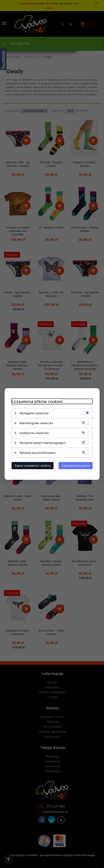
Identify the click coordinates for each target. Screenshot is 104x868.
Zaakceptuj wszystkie (76, 466)
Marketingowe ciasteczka (36, 423)
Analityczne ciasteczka (34, 433)
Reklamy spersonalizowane (37, 453)
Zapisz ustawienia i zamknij (33, 466)
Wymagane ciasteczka (34, 413)
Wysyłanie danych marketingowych (42, 443)
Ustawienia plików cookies (37, 401)
